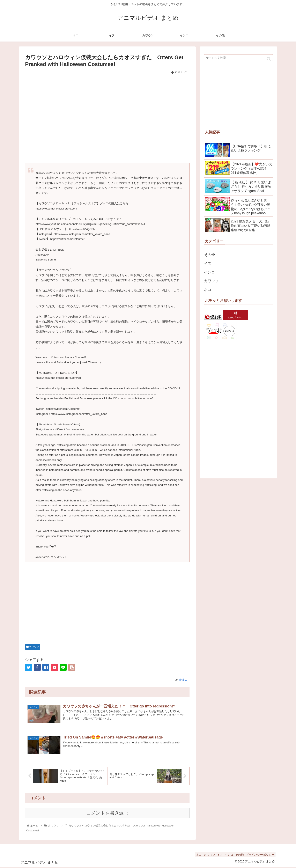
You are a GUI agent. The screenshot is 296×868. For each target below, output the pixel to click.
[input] (238, 58)
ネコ (208, 290)
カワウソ (33, 647)
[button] (269, 59)
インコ (209, 272)
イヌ (208, 264)
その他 (209, 255)
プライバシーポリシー (259, 855)
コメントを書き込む (107, 814)
